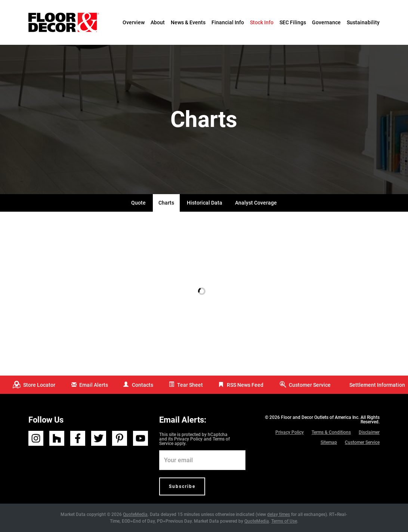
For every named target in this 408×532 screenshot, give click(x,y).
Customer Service (310, 385)
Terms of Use (284, 521)
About (158, 22)
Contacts (143, 385)
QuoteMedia (135, 514)
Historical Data (205, 203)
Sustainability (363, 22)
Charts (166, 203)
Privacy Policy (188, 439)
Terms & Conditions (331, 432)
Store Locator (39, 385)
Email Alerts (94, 385)
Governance (326, 22)
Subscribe (182, 486)
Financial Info (228, 22)
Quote (138, 203)
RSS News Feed (245, 385)
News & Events (188, 22)
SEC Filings (293, 22)
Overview (134, 22)
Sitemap (329, 442)
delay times (279, 514)
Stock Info (262, 22)
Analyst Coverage (256, 203)
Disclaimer (369, 432)
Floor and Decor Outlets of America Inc (320, 417)
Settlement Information (377, 385)
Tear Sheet (190, 385)
